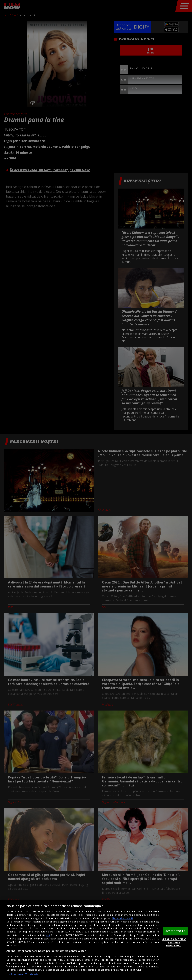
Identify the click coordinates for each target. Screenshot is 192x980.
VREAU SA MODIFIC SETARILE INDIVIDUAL (174, 942)
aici (48, 935)
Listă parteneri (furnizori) (22, 974)
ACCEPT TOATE (175, 931)
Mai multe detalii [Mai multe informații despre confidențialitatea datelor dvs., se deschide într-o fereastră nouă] (122, 918)
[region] (96, 940)
